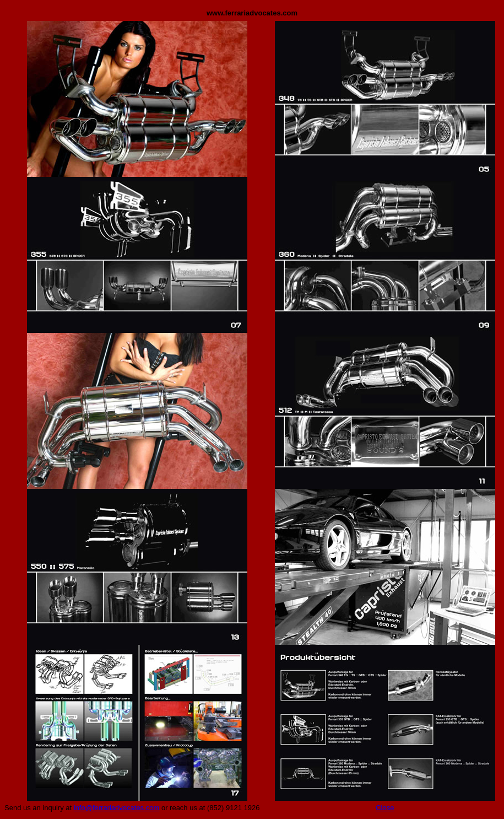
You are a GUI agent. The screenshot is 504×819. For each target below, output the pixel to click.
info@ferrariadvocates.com (117, 808)
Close (385, 808)
